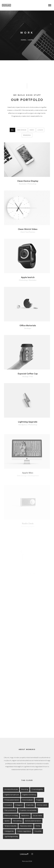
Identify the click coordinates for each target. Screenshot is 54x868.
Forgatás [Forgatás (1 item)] (39, 800)
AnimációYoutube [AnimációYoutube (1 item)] (11, 789)
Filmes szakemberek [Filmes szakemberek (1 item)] (12, 800)
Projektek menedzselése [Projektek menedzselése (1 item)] (28, 810)
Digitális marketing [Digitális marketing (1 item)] (29, 795)
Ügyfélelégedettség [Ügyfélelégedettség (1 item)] (11, 836)
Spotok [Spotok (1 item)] (7, 821)
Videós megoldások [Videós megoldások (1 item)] (24, 831)
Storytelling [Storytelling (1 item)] (17, 821)
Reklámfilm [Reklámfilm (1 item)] (25, 816)
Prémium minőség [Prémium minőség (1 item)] (11, 816)
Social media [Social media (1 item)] (37, 816)
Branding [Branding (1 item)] (25, 789)
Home (23, 40)
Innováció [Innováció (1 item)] (8, 805)
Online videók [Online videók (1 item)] (42, 805)
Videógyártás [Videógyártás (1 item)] (9, 831)
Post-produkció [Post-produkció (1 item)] (10, 810)
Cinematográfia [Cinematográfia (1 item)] (37, 789)
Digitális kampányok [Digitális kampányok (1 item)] (12, 795)
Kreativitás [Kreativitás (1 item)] (30, 805)
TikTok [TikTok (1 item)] (38, 826)
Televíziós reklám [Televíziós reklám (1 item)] (26, 826)
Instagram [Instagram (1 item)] (19, 805)
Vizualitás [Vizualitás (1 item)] (38, 831)
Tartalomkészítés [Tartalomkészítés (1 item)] (10, 826)
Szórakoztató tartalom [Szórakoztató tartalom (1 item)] (33, 821)
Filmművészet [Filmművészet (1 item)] (27, 800)
